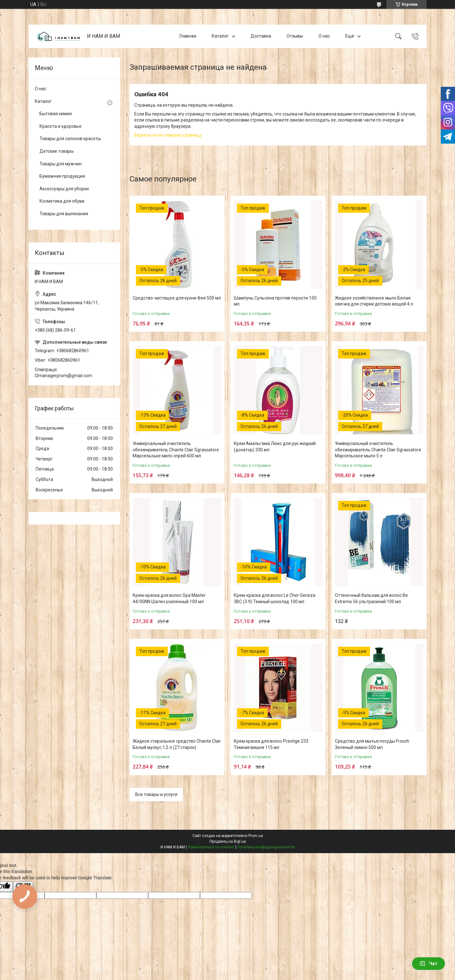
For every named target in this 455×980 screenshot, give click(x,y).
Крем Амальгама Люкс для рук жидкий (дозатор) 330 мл (275, 447)
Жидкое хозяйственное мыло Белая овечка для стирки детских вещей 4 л (374, 301)
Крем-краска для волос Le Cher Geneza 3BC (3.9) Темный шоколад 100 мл (275, 598)
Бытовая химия (56, 114)
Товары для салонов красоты (70, 139)
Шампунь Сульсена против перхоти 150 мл (275, 301)
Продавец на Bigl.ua (228, 841)
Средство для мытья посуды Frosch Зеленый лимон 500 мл (372, 744)
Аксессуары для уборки (64, 189)
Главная (188, 36)
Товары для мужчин (61, 164)
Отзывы (295, 36)
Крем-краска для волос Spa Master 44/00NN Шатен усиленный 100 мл (169, 598)
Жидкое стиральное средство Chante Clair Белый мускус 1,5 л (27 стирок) (177, 744)
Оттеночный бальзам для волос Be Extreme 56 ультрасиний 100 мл (371, 598)
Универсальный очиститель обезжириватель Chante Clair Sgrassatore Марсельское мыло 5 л (378, 450)
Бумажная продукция (62, 176)
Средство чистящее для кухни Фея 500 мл (177, 298)
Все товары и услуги (156, 794)
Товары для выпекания (64, 214)
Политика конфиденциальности (266, 847)
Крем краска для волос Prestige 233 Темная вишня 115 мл (271, 744)
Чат (428, 964)
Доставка (261, 36)
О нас (324, 36)
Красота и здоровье (61, 126)
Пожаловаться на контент (211, 847)
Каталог (220, 36)
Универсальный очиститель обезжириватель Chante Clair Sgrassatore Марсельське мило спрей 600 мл (176, 450)
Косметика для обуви (62, 201)
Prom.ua (256, 836)
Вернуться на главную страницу (168, 135)
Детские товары (57, 151)
